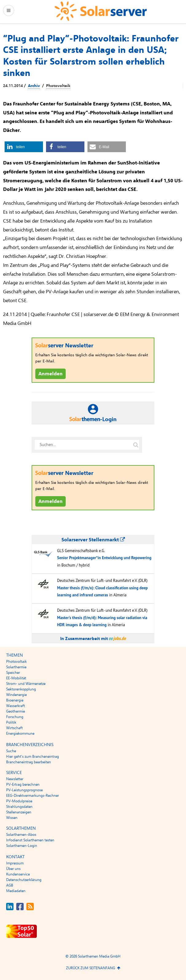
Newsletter (15, 779)
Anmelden (50, 374)
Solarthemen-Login (22, 846)
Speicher (13, 673)
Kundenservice (18, 874)
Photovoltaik (58, 86)
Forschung (15, 717)
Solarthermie (16, 667)
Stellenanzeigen (19, 812)
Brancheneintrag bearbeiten (29, 762)
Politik (11, 722)
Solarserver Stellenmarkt (93, 540)
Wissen (12, 818)
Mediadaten (16, 891)
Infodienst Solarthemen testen (30, 840)
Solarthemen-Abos (21, 835)
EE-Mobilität (16, 678)
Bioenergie (15, 700)
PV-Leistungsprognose (24, 790)
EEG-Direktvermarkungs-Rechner (33, 796)
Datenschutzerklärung (24, 880)
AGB (10, 885)
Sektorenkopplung (21, 689)
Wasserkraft (15, 706)
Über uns (13, 869)
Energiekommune (20, 733)
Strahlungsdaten (19, 807)
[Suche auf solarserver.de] (136, 445)
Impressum (15, 863)
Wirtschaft (14, 728)
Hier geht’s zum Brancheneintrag (33, 757)
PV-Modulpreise (19, 801)
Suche (11, 751)
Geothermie (15, 711)
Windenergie (16, 695)
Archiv (34, 86)
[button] (24, 147)
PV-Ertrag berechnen (23, 784)
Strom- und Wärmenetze (26, 684)
